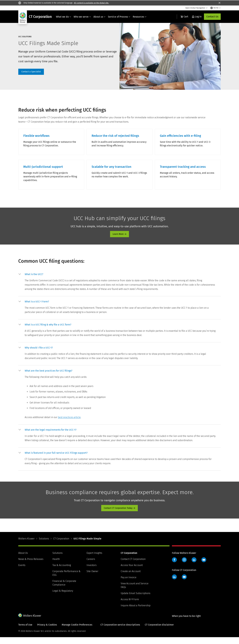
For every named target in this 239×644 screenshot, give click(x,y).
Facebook (174, 566)
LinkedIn (194, 566)
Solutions (44, 545)
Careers (91, 566)
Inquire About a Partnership (136, 612)
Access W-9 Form (130, 606)
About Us (23, 560)
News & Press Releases (31, 566)
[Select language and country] (216, 8)
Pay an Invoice (129, 584)
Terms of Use (25, 631)
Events (22, 572)
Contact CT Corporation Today (118, 515)
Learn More (118, 241)
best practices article (69, 424)
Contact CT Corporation (133, 566)
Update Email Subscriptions (136, 600)
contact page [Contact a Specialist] (31, 72)
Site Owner (92, 578)
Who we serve (82, 17)
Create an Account (131, 578)
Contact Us (212, 17)
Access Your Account (132, 572)
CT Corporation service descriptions (120, 631)
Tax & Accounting (62, 572)
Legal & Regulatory (63, 598)
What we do (64, 17)
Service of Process (119, 17)
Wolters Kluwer (26, 545)
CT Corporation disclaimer (159, 631)
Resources (140, 17)
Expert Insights (94, 560)
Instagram (184, 566)
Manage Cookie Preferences (77, 631)
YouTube (204, 566)
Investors (92, 572)
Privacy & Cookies (47, 631)
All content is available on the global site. (91, 3)
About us (99, 17)
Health (56, 566)
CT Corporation (61, 545)
